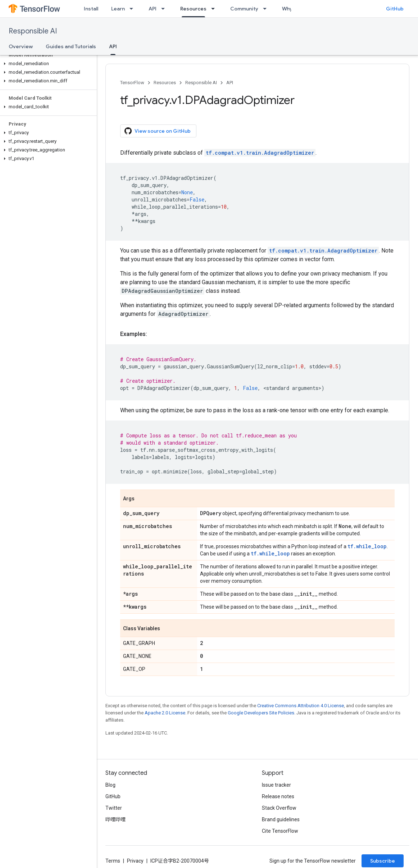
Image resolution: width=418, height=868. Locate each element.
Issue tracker (276, 785)
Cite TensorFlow (280, 831)
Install (91, 9)
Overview (21, 46)
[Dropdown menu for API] (165, 9)
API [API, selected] (113, 46)
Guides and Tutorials (71, 46)
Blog (110, 785)
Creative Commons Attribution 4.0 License (301, 706)
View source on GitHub (158, 131)
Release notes (278, 796)
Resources (165, 83)
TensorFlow (132, 83)
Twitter (114, 808)
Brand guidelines (281, 819)
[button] (47, 64)
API (153, 9)
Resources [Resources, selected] (193, 9)
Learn (118, 9)
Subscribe (383, 861)
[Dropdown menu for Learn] (133, 9)
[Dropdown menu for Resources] (215, 9)
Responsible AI (33, 31)
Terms (113, 861)
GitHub (395, 9)
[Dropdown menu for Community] (267, 9)
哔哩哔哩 (115, 819)
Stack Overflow (279, 808)
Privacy (135, 861)
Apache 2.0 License (165, 713)
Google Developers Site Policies (261, 713)
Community (244, 9)
